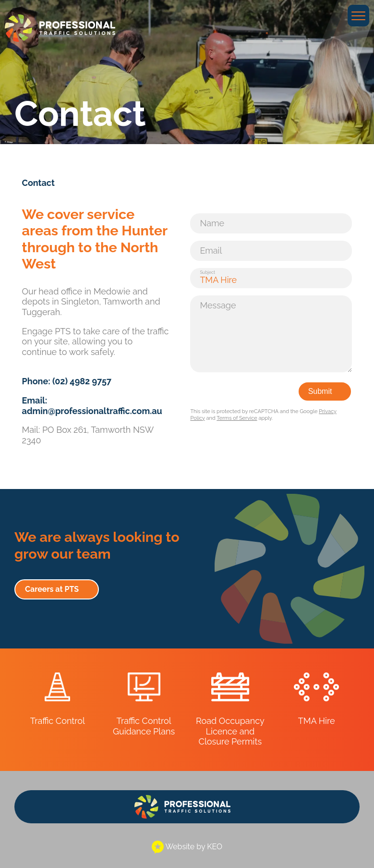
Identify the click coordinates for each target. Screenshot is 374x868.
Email (211, 251)
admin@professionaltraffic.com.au (92, 411)
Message (218, 305)
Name (212, 223)
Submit (320, 391)
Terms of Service (237, 418)
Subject (207, 273)
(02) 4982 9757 (82, 381)
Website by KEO (187, 847)
